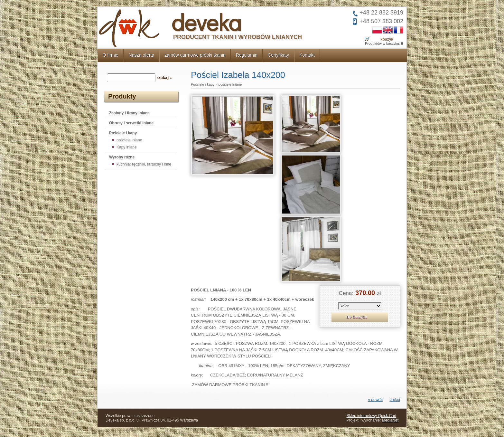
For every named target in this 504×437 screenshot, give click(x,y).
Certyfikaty (278, 55)
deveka (206, 22)
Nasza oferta (142, 55)
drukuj (395, 400)
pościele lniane (129, 140)
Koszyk (387, 39)
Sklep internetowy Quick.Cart (372, 416)
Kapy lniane (127, 147)
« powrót (375, 400)
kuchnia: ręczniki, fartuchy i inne (144, 164)
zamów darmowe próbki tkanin (195, 55)
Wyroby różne (122, 157)
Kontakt (307, 55)
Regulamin (247, 55)
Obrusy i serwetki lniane (131, 123)
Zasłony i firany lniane (129, 113)
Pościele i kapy (123, 133)
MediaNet (390, 420)
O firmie (111, 55)
